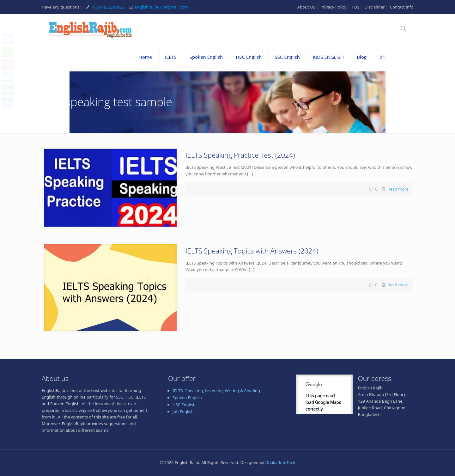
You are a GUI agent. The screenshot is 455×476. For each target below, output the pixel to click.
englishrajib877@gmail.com (161, 7)
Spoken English (187, 398)
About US (306, 7)
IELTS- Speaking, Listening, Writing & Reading (216, 391)
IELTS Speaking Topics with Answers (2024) (252, 251)
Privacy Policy (333, 7)
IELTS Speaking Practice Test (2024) (240, 155)
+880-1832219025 (108, 7)
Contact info (402, 7)
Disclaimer (374, 7)
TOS (355, 7)
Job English (183, 412)
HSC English (184, 405)
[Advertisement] (227, 459)
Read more (398, 189)
